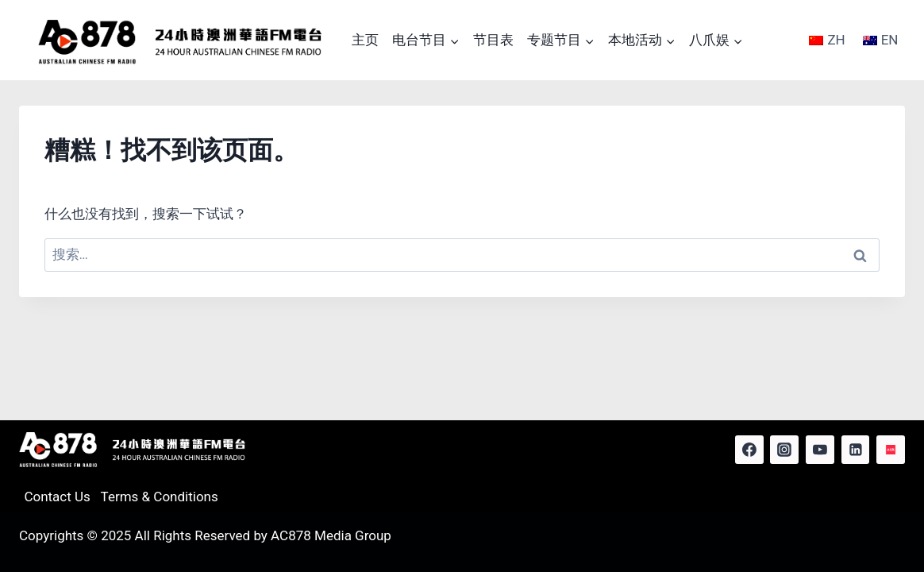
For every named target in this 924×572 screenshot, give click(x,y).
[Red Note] (891, 450)
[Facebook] (749, 450)
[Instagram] (784, 450)
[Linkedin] (856, 450)
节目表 (493, 40)
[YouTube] (820, 450)
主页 (365, 40)
